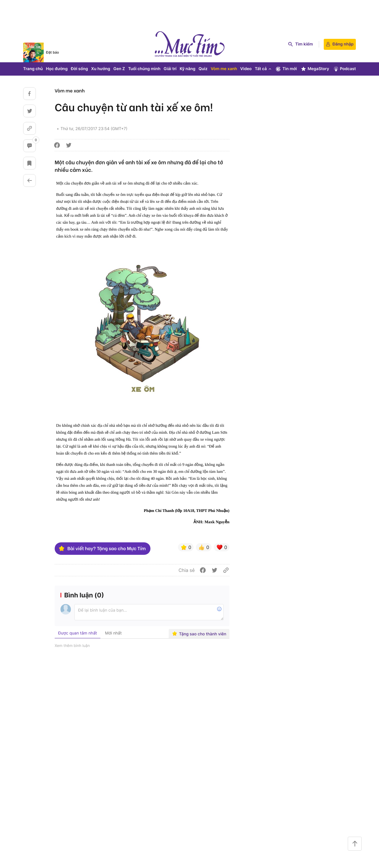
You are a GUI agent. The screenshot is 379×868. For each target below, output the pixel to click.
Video (246, 69)
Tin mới (286, 69)
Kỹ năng (187, 69)
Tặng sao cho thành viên (199, 634)
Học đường (57, 69)
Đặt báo (53, 52)
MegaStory (315, 69)
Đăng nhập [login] (340, 44)
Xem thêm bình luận (72, 646)
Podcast (344, 69)
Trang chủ (33, 69)
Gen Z (119, 69)
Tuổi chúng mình (144, 69)
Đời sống (79, 69)
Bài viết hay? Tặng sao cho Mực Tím (102, 548)
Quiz (203, 69)
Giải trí (170, 69)
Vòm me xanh (224, 69)
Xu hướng (101, 69)
